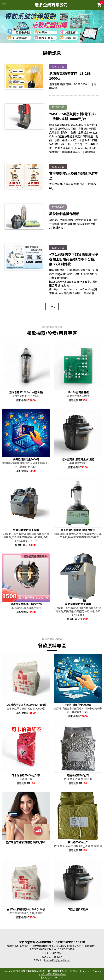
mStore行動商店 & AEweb (54, 974)
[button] (49, 41)
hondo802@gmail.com (57, 960)
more (52, 306)
